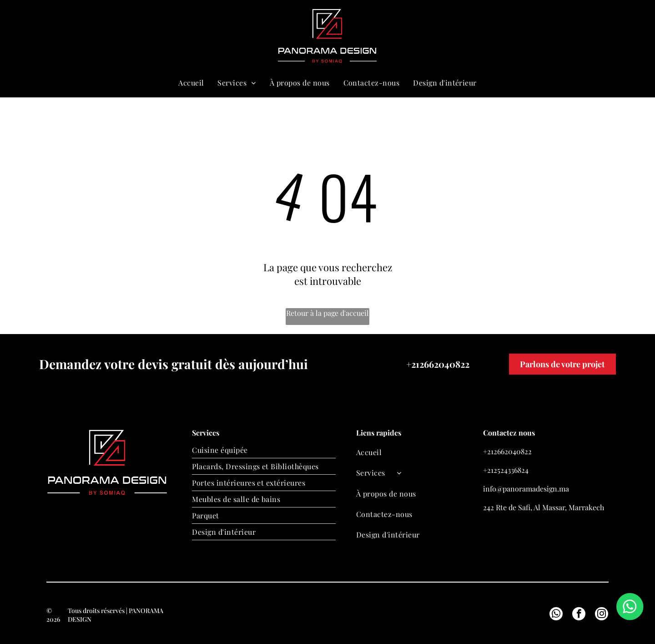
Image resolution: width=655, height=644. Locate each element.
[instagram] (602, 615)
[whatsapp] (560, 36)
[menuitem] (191, 83)
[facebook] (579, 615)
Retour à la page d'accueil (327, 313)
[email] (544, 36)
